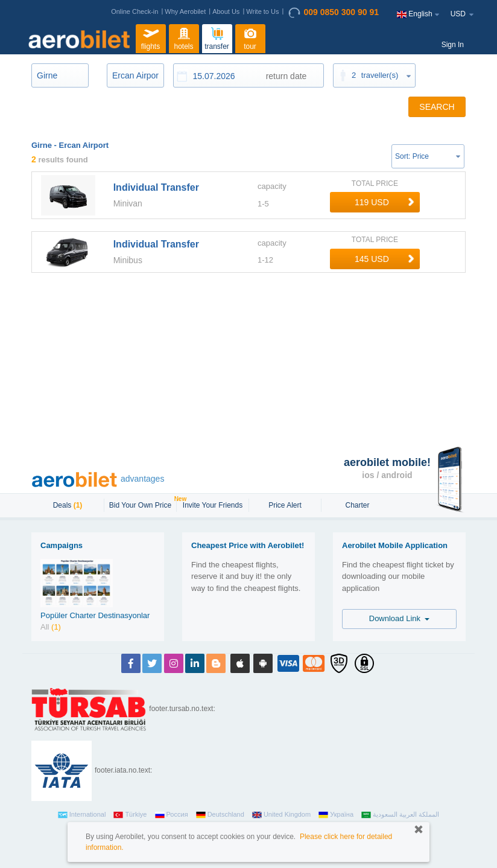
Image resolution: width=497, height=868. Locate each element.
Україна (336, 815)
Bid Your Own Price (142, 504)
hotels (184, 37)
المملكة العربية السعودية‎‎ (400, 815)
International (82, 815)
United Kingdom (281, 815)
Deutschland (220, 815)
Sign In (453, 45)
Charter (357, 505)
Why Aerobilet (185, 11)
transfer (217, 37)
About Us (226, 11)
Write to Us (262, 11)
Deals (68, 505)
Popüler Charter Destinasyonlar (95, 615)
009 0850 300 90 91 (334, 13)
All (51, 627)
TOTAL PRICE (375, 183)
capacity (272, 186)
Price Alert (285, 505)
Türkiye (130, 815)
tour (250, 37)
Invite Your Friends (213, 505)
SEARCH (437, 107)
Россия (172, 815)
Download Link (400, 618)
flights (151, 37)
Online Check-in (135, 11)
